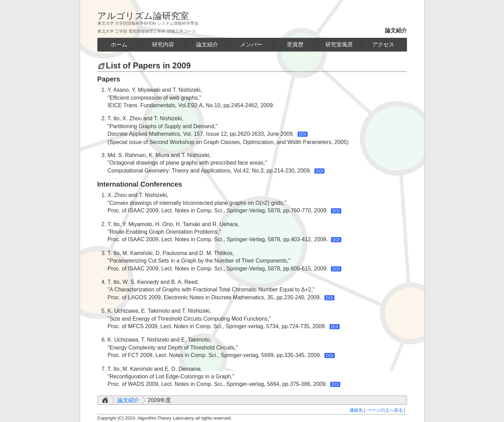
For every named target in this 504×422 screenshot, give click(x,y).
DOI (303, 134)
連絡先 (356, 410)
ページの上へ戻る (385, 410)
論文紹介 (128, 400)
